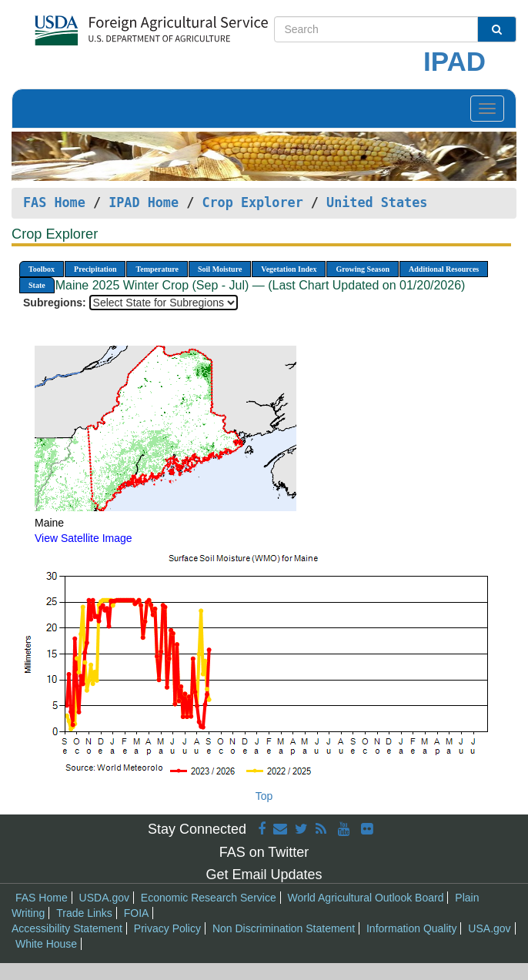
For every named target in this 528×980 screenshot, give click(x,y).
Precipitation (95, 269)
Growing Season (363, 269)
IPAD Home (144, 202)
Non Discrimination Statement (284, 928)
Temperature (157, 269)
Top (264, 796)
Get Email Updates (264, 875)
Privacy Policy (167, 928)
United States (377, 202)
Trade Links (84, 913)
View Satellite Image (84, 538)
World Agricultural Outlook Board (366, 898)
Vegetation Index (289, 269)
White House (46, 944)
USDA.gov (104, 898)
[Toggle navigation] (487, 109)
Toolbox (42, 269)
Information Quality (412, 928)
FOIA (137, 913)
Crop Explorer (252, 202)
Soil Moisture (220, 269)
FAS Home (54, 202)
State (37, 285)
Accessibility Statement (67, 928)
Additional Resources (444, 269)
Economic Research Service (209, 898)
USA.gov (489, 928)
